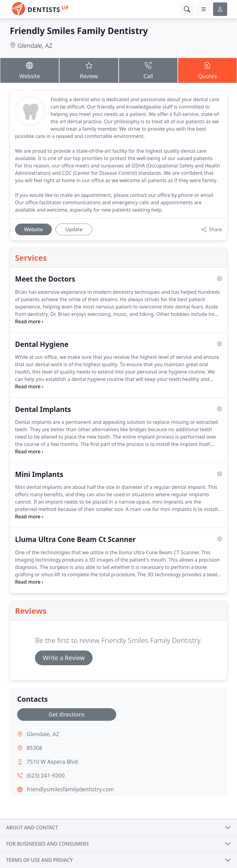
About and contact (32, 828)
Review (89, 70)
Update (74, 229)
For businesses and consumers (47, 844)
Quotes (207, 70)
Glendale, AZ (35, 46)
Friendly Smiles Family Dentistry (79, 31)
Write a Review (64, 658)
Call (148, 70)
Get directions (67, 714)
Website (30, 70)
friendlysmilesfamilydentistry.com (70, 789)
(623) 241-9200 (46, 775)
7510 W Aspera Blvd (52, 762)
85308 (34, 748)
